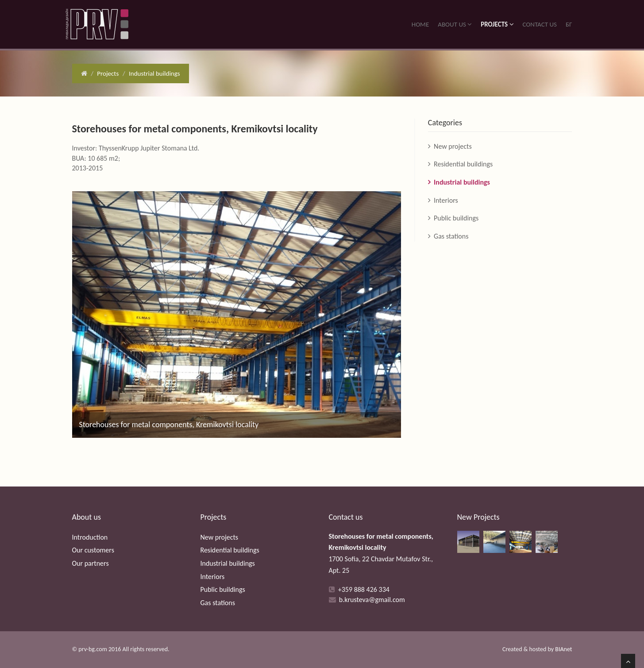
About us (455, 24)
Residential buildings (463, 164)
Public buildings (456, 218)
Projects (497, 24)
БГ (569, 24)
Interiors (446, 200)
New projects (453, 146)
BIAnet (563, 649)
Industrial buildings (154, 73)
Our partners (91, 563)
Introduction (90, 537)
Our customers (93, 550)
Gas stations (451, 236)
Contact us (540, 24)
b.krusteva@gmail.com (372, 600)
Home (420, 24)
